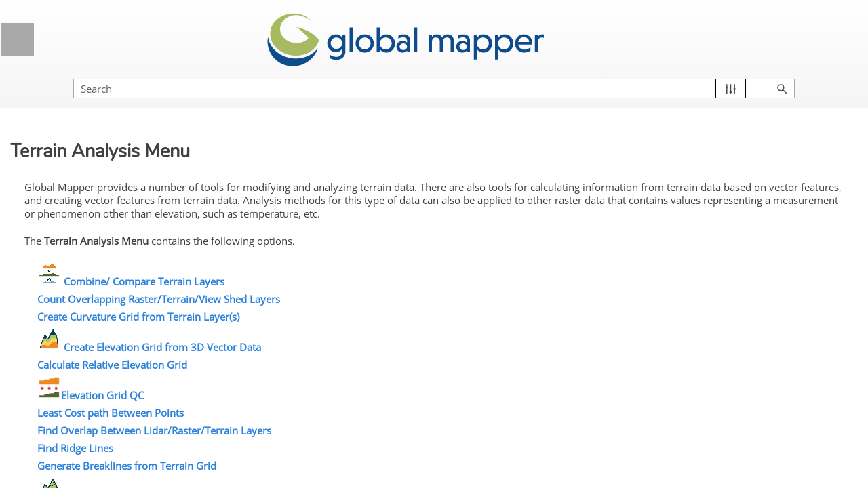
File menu (125, 229)
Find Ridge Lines (306, 443)
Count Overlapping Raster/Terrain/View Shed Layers (389, 294)
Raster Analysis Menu (125, 380)
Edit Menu (125, 254)
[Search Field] (722, 75)
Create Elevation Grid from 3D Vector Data (392, 342)
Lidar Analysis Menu (89, 354)
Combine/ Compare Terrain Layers (373, 277)
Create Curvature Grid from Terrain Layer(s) (369, 312)
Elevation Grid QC (321, 390)
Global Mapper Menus (121, 200)
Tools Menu (125, 305)
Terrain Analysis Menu (125, 406)
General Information (121, 98)
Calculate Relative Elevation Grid (343, 360)
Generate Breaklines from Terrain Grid (357, 461)
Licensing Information (121, 132)
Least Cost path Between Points (341, 408)
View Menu (125, 279)
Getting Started (121, 166)
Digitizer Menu (125, 330)
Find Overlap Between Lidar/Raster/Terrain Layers (385, 426)
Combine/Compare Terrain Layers (113, 438)
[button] (794, 75)
